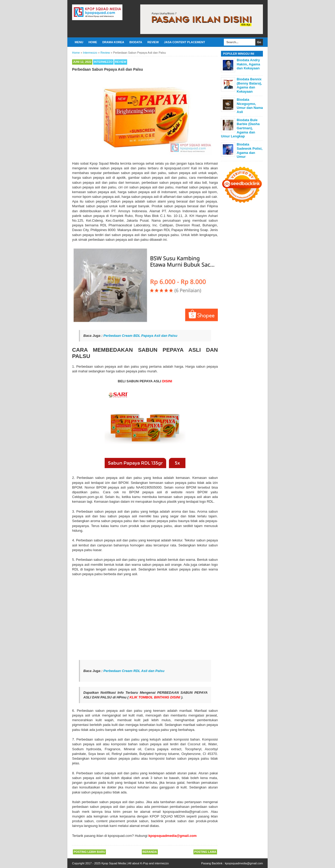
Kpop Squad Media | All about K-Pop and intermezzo (135, 863)
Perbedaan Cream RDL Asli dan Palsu (134, 671)
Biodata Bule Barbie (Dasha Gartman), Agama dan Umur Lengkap (240, 128)
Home (93, 42)
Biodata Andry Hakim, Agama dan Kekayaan (248, 64)
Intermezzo (103, 62)
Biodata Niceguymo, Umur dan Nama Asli (250, 106)
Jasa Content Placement (185, 42)
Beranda (150, 852)
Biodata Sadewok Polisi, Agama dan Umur (250, 150)
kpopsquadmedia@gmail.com (244, 863)
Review (153, 42)
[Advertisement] (145, 618)
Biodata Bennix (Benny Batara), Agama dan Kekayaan (249, 85)
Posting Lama (205, 852)
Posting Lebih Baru (89, 852)
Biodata (136, 42)
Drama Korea (113, 42)
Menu (79, 42)
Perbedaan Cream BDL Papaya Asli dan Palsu (141, 336)
